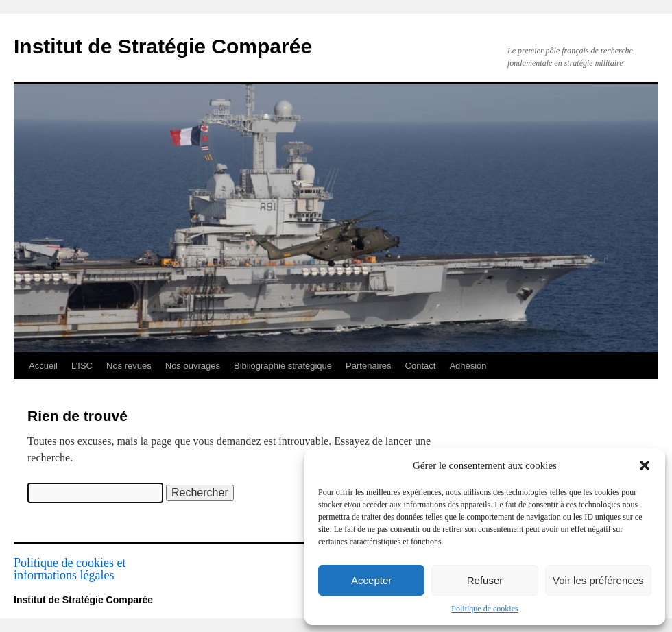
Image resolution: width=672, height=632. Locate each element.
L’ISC (82, 366)
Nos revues (129, 366)
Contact (421, 366)
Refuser (485, 580)
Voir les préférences (598, 580)
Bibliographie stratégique (283, 366)
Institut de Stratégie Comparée (163, 46)
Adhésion (468, 366)
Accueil (43, 366)
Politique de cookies (484, 609)
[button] (645, 465)
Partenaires (368, 366)
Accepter (371, 580)
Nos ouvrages (193, 366)
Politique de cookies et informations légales (70, 569)
